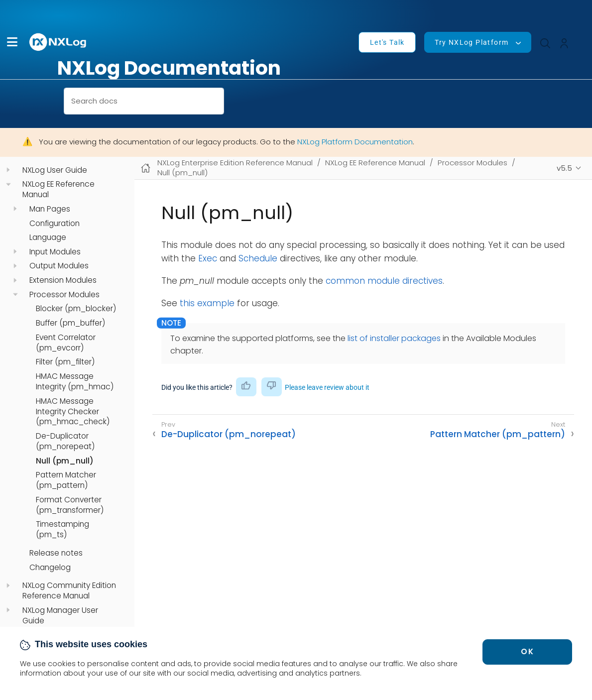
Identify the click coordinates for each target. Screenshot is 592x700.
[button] (12, 42)
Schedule (258, 258)
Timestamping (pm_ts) (62, 529)
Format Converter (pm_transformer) (70, 505)
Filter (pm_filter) (65, 362)
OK (527, 651)
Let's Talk (387, 42)
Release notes (56, 553)
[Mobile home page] (146, 168)
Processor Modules (64, 295)
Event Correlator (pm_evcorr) (66, 343)
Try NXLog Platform (472, 42)
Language (48, 237)
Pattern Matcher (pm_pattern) (66, 480)
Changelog (50, 568)
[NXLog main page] (58, 42)
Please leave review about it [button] (327, 387)
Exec (208, 258)
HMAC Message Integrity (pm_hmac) (75, 382)
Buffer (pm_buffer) (70, 323)
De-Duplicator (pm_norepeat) (65, 441)
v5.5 (564, 168)
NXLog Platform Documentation (355, 142)
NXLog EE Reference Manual (59, 189)
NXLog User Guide (55, 170)
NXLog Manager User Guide (60, 616)
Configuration (55, 224)
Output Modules (59, 266)
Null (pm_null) (65, 461)
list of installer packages (394, 338)
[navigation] (8, 170)
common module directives (384, 281)
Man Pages (50, 209)
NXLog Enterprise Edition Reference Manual (235, 163)
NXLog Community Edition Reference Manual (69, 591)
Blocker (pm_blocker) (76, 309)
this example (207, 303)
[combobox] (144, 101)
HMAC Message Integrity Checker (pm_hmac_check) (73, 412)
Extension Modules (63, 280)
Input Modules (55, 252)
